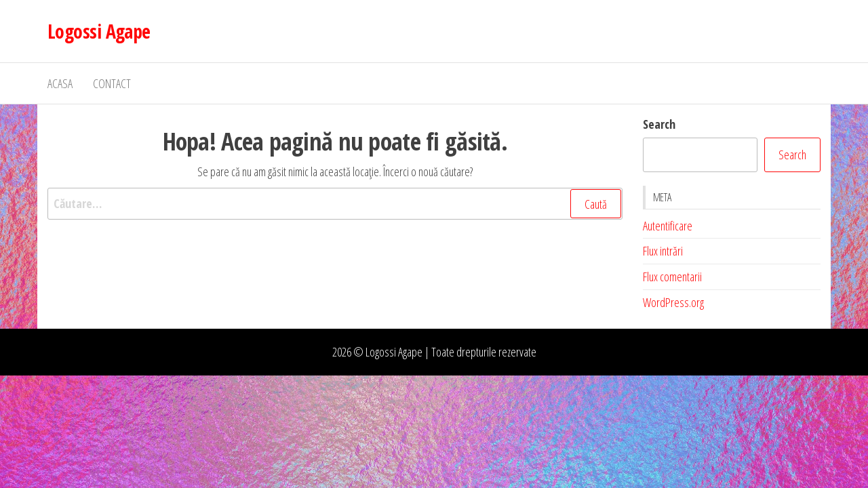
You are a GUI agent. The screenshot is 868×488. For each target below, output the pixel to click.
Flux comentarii (672, 277)
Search (659, 124)
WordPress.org (673, 302)
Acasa (60, 83)
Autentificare (668, 226)
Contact (112, 83)
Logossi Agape (99, 31)
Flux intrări (663, 251)
